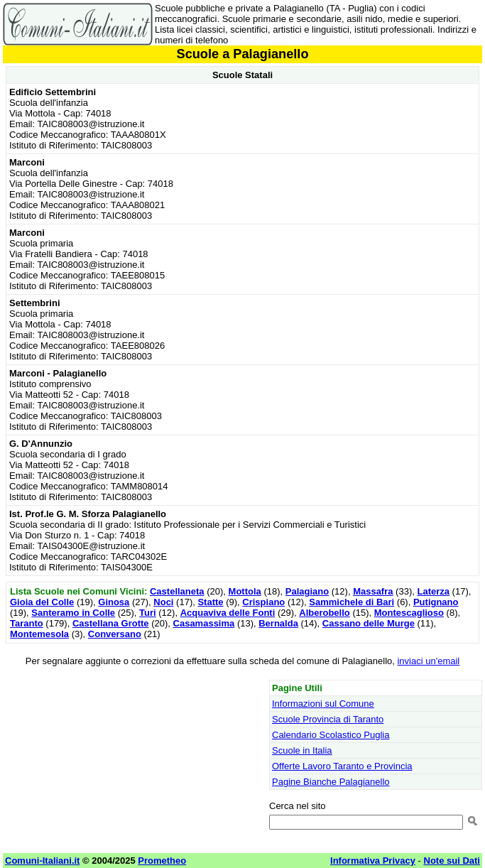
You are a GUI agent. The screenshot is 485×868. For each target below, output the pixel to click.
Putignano (436, 602)
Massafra (373, 591)
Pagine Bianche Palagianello (331, 782)
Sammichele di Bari (352, 602)
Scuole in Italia (302, 750)
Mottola (245, 591)
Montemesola (39, 634)
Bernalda (278, 623)
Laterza (433, 591)
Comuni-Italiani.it (42, 861)
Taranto (27, 623)
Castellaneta (177, 591)
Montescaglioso (409, 613)
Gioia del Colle (42, 602)
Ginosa (114, 602)
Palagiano (307, 591)
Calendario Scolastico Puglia (331, 735)
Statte (210, 602)
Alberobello (325, 613)
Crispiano (263, 602)
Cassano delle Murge (369, 623)
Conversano (115, 634)
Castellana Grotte (111, 623)
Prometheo (162, 861)
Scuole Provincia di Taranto (328, 719)
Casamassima (204, 623)
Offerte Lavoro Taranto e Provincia (342, 766)
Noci (163, 602)
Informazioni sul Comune (323, 704)
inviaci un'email (428, 661)
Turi (148, 613)
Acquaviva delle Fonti (228, 613)
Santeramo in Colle (73, 613)
